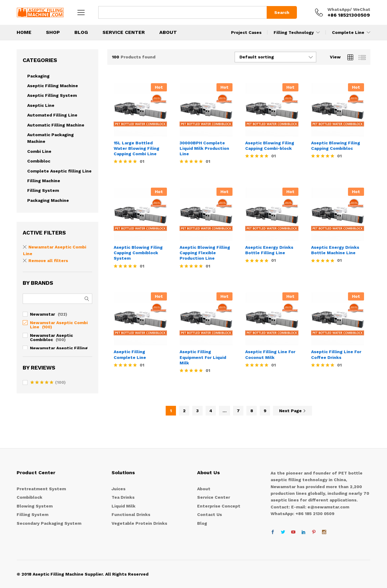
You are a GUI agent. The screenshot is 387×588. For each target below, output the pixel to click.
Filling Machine (44, 181)
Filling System (43, 190)
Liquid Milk (124, 506)
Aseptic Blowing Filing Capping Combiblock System (138, 253)
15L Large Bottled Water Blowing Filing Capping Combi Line (137, 148)
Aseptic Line (41, 105)
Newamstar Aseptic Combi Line (59, 325)
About (168, 32)
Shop (53, 32)
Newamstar (42, 314)
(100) (48, 383)
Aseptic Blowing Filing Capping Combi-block (270, 146)
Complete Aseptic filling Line (59, 171)
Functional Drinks (131, 514)
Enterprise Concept (219, 506)
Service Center (124, 32)
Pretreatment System (41, 489)
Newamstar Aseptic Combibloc (51, 337)
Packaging (38, 76)
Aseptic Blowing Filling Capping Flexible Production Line (205, 253)
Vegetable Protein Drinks (139, 523)
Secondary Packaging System (49, 523)
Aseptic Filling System (52, 95)
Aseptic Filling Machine (53, 86)
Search (282, 12)
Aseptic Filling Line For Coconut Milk (270, 354)
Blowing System (35, 506)
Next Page (293, 411)
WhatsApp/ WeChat (349, 9)
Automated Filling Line (52, 115)
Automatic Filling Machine (56, 125)
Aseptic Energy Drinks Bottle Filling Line (269, 250)
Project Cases (246, 32)
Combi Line (39, 151)
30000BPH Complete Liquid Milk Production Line (204, 148)
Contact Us (210, 514)
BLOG (81, 32)
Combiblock (29, 497)
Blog (202, 523)
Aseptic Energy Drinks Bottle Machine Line (335, 250)
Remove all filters (48, 261)
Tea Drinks (123, 497)
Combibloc (39, 161)
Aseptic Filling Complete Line (130, 354)
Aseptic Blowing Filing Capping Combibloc (336, 146)
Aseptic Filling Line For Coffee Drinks (336, 354)
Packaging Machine (48, 200)
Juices (119, 489)
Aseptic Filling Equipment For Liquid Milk (203, 357)
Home (24, 32)
